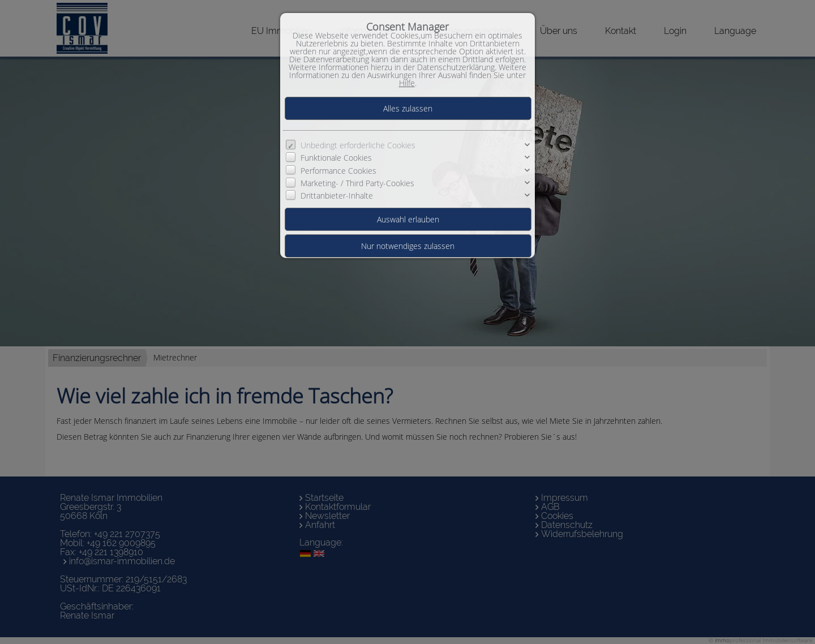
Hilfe (407, 83)
